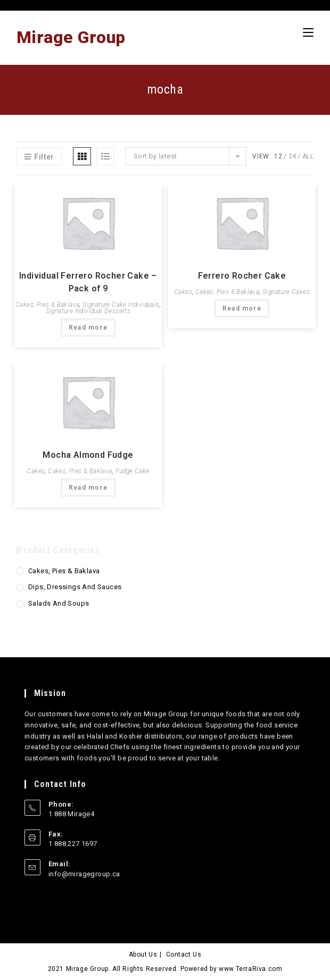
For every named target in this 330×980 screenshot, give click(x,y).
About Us (143, 954)
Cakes (183, 292)
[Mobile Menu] (308, 32)
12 (278, 156)
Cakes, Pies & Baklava (47, 305)
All (308, 156)
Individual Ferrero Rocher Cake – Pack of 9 (88, 282)
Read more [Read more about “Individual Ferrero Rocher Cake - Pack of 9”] (88, 328)
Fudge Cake (133, 471)
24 (292, 156)
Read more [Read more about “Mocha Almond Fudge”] (88, 488)
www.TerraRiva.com (250, 969)
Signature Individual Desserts (88, 311)
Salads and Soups (59, 603)
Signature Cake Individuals (121, 305)
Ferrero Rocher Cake (242, 276)
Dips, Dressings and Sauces (75, 587)
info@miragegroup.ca (84, 874)
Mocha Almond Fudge (88, 455)
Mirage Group (71, 37)
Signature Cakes (286, 292)
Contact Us (184, 954)
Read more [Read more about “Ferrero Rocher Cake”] (242, 308)
